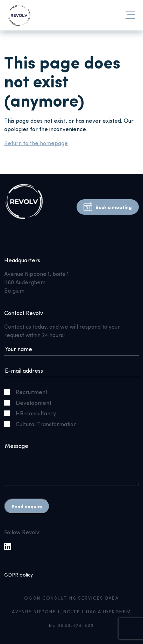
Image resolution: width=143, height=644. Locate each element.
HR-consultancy (33, 413)
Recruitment (29, 392)
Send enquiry (27, 506)
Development (31, 403)
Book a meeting (108, 207)
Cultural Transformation (43, 424)
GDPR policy (19, 575)
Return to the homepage (36, 143)
